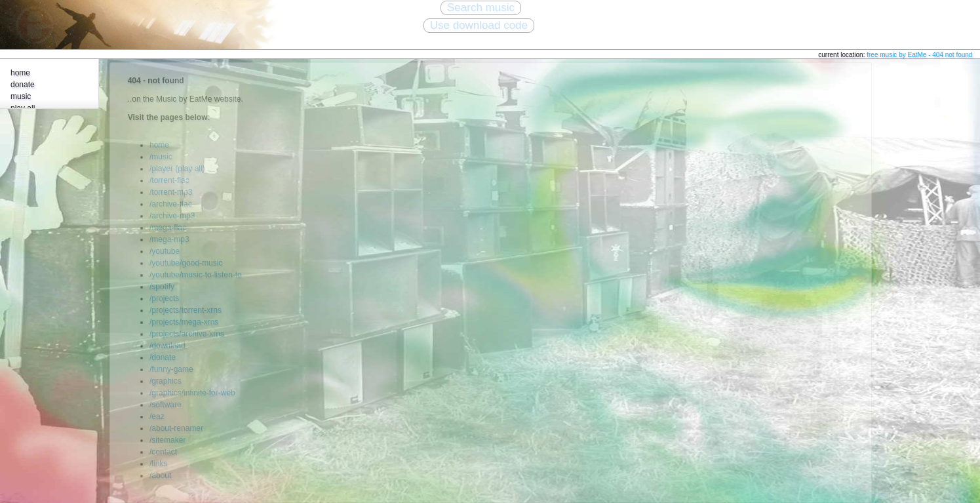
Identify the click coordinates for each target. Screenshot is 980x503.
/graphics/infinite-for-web (192, 393)
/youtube (165, 251)
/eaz (157, 416)
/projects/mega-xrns (184, 322)
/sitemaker (167, 440)
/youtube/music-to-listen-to (196, 275)
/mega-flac (168, 228)
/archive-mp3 (172, 216)
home (20, 73)
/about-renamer (176, 428)
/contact (163, 452)
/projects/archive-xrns (187, 334)
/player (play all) (177, 169)
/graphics (166, 381)
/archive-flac (171, 204)
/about (160, 475)
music (21, 96)
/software (166, 405)
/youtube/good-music (186, 263)
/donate (163, 357)
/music (161, 157)
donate (23, 85)
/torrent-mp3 (171, 192)
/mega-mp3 (169, 239)
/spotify (162, 287)
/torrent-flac (169, 180)
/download (167, 346)
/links (158, 464)
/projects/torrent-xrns (186, 310)
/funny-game (171, 369)
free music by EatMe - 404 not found (919, 55)
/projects (164, 298)
